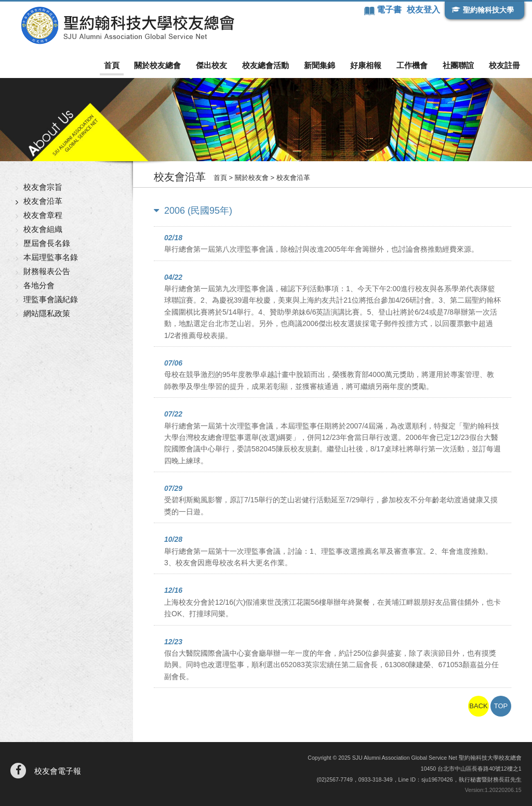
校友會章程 (43, 215)
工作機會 (412, 65)
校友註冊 (504, 65)
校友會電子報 (58, 771)
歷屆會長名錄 (47, 243)
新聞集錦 (320, 65)
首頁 (112, 65)
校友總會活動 (265, 65)
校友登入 (423, 10)
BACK (478, 706)
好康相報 (366, 65)
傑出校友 (211, 65)
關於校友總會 (157, 65)
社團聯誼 (458, 65)
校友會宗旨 (43, 187)
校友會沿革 (43, 201)
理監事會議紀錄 (51, 299)
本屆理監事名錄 (51, 257)
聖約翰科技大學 (488, 10)
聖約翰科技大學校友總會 (128, 25)
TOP (501, 706)
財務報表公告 (47, 271)
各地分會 (39, 285)
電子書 (390, 10)
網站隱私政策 (47, 313)
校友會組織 (43, 229)
